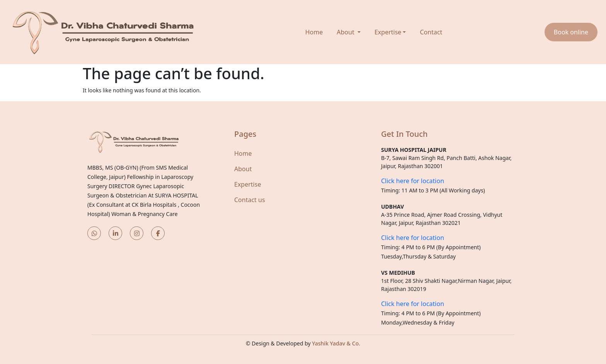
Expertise (248, 184)
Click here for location (413, 181)
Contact (431, 32)
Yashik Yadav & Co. (336, 343)
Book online (571, 32)
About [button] (346, 32)
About (243, 169)
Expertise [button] (388, 32)
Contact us (250, 200)
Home (314, 32)
